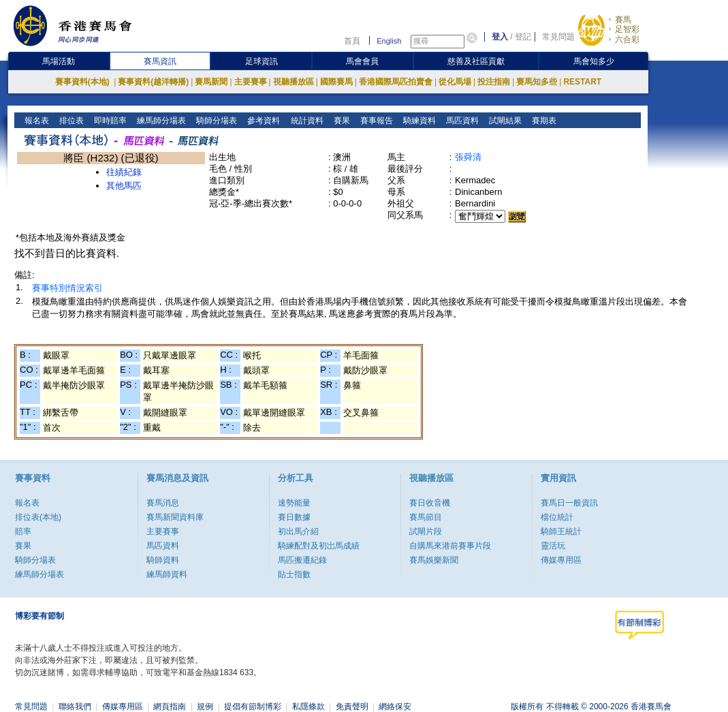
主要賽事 (251, 82)
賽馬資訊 (160, 61)
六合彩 (627, 40)
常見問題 (558, 37)
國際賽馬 (336, 82)
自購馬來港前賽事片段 (450, 546)
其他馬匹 (124, 186)
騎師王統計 (561, 531)
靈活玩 (553, 546)
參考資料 (263, 121)
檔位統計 (557, 517)
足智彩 (627, 29)
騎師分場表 (216, 121)
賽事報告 (375, 121)
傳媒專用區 (561, 560)
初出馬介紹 (298, 531)
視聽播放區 (294, 82)
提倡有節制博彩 (253, 707)
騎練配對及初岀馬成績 (319, 546)
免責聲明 (352, 707)
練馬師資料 (167, 574)
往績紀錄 (124, 172)
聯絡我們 (75, 707)
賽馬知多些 (537, 82)
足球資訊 (262, 61)
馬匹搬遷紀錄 (302, 560)
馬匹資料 (461, 121)
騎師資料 (163, 560)
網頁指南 (170, 707)
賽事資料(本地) (83, 82)
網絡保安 (395, 707)
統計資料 (305, 121)
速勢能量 (294, 503)
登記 (523, 37)
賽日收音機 (430, 503)
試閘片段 (426, 531)
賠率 (23, 531)
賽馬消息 (163, 503)
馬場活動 (59, 61)
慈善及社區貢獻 (476, 61)
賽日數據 (294, 517)
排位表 (70, 121)
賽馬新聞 (211, 82)
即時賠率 (109, 121)
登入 (500, 37)
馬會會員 (362, 61)
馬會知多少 (594, 61)
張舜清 (468, 157)
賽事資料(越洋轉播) (153, 82)
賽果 (340, 121)
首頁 (352, 41)
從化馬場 (455, 82)
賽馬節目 (426, 517)
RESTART (582, 82)
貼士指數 (294, 574)
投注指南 (494, 82)
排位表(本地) (38, 517)
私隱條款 (308, 707)
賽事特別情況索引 (67, 288)
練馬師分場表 (160, 121)
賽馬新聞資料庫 (175, 517)
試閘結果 (504, 121)
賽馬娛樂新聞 (434, 560)
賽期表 (542, 121)
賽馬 (623, 20)
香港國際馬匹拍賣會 (396, 82)
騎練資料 (418, 121)
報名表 (36, 121)
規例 (205, 707)
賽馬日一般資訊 (569, 503)
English (389, 41)
